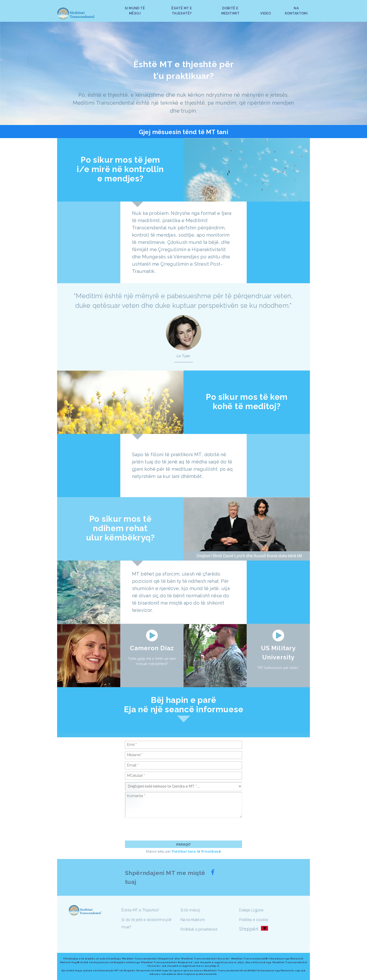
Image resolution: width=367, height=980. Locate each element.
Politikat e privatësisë (199, 929)
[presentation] (161, 829)
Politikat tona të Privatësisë (197, 852)
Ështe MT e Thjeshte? (140, 910)
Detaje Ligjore (251, 910)
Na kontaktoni (193, 920)
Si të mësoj (190, 910)
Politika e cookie (254, 920)
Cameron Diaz (152, 648)
